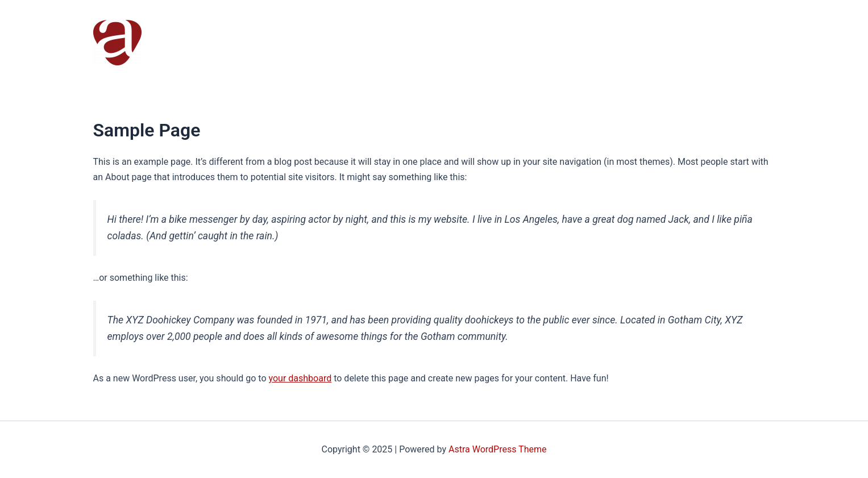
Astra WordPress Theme (497, 449)
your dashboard (300, 378)
